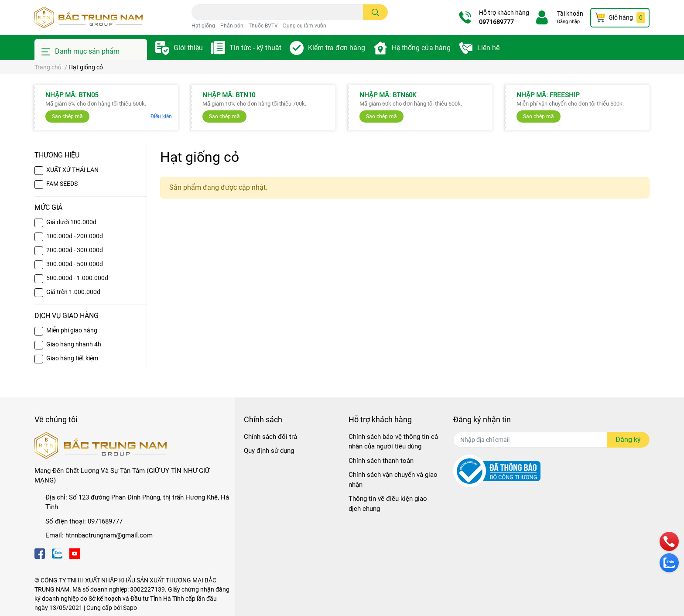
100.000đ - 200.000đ (75, 236)
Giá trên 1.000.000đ (73, 292)
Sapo (130, 608)
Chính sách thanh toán (381, 461)
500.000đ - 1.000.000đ (77, 278)
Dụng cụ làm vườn (305, 26)
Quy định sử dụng (269, 451)
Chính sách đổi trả (270, 437)
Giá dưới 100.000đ (71, 222)
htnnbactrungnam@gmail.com (109, 535)
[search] (375, 12)
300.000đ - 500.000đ (75, 264)
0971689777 (496, 22)
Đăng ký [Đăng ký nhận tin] (628, 440)
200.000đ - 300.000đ (75, 250)
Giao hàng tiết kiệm (72, 358)
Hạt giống (203, 26)
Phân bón (232, 26)
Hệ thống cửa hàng (421, 48)
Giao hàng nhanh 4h (74, 344)
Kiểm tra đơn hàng (337, 48)
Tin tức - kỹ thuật (255, 48)
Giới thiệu (188, 48)
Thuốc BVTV (263, 26)
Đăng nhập (568, 22)
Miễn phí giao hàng (72, 330)
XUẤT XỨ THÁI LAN (72, 170)
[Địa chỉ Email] (551, 440)
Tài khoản (570, 14)
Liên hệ (488, 48)
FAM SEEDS (62, 184)
